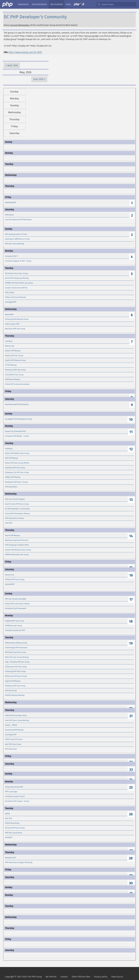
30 (131, 883)
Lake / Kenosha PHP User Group (17, 662)
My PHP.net (51, 977)
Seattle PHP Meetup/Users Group (18, 550)
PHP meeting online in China (16, 234)
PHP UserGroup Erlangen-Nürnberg (19, 862)
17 (131, 600)
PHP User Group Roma (14, 833)
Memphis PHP (10, 858)
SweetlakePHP (11, 202)
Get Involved (56, 4)
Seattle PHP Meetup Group (15, 360)
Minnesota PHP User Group (15, 370)
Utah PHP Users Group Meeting (17, 720)
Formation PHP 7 (11, 256)
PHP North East (11, 691)
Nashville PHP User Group (15, 468)
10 (131, 420)
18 (131, 621)
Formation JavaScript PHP (15, 630)
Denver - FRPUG (11, 725)
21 (131, 716)
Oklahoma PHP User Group (15, 686)
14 (131, 536)
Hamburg (9, 449)
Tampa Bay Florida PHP (14, 787)
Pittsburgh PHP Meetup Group (17, 319)
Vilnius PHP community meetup (17, 384)
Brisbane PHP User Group (15, 828)
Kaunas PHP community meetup (17, 604)
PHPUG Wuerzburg (12, 823)
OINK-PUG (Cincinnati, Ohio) (16, 715)
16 (131, 575)
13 (131, 500)
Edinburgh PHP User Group (15, 671)
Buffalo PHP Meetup (13, 477)
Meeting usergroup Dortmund (17, 540)
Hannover (9, 341)
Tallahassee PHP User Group (16, 667)
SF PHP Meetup (11, 365)
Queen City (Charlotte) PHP (15, 431)
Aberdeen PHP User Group (15, 329)
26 (131, 814)
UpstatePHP (10, 584)
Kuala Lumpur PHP (12, 324)
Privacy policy (101, 977)
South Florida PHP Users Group (17, 504)
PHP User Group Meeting (14, 244)
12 (131, 449)
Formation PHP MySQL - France (17, 436)
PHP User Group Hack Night (15, 599)
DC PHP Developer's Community (17, 509)
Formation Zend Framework (16, 608)
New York (9, 818)
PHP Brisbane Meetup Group (16, 643)
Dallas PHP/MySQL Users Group (17, 453)
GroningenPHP (11, 302)
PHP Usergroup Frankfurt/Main (17, 545)
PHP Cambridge (11, 792)
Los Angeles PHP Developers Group (18, 419)
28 (131, 858)
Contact (64, 977)
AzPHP (7, 814)
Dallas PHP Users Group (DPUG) (17, 463)
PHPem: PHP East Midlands (16, 297)
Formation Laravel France (15, 796)
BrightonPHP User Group (15, 621)
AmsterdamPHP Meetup (14, 730)
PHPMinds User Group (14, 626)
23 (131, 770)
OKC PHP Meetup (11, 458)
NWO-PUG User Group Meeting (17, 657)
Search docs (105, 4)
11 (131, 432)
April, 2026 (13, 65)
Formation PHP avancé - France (17, 801)
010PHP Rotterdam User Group (17, 555)
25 (131, 788)
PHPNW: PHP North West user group (19, 283)
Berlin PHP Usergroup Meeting (17, 278)
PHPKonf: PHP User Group (15, 579)
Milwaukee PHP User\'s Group (16, 482)
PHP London (10, 292)
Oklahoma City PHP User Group (17, 472)
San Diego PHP (11, 735)
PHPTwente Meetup (13, 379)
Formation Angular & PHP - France (18, 261)
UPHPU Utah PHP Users (14, 739)
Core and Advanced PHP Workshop (18, 220)
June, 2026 (38, 79)
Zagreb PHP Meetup (13, 681)
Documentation (39, 4)
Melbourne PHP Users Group (16, 676)
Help (68, 4)
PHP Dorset (9, 215)
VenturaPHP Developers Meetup (17, 513)
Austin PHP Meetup (12, 535)
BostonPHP (9, 314)
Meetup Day (10, 346)
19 (131, 643)
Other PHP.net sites (81, 977)
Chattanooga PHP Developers (16, 648)
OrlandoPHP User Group (14, 375)
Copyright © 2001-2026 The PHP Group (23, 977)
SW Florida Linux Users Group (16, 273)
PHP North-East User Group (16, 652)
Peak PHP (9, 523)
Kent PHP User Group (13, 744)
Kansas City (9, 575)
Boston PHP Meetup (13, 351)
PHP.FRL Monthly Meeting (15, 695)
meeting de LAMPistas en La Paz (17, 239)
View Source (117, 977)
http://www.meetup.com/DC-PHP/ (25, 52)
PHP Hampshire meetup (14, 518)
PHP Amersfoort (11, 487)
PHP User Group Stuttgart (15, 499)
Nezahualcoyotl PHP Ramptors (17, 404)
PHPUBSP (9, 837)
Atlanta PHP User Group (14, 356)
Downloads (23, 4)
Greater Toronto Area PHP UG (16, 288)
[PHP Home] (8, 4)
